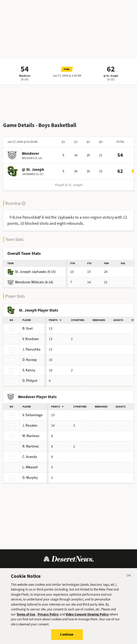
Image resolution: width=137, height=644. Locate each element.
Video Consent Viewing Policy (87, 619)
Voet (28, 328)
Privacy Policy (48, 571)
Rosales (30, 425)
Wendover (25, 76)
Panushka (31, 349)
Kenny (29, 370)
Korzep (30, 360)
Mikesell (30, 467)
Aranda (30, 457)
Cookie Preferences (110, 571)
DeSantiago (33, 415)
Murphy (30, 478)
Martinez (31, 436)
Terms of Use (20, 571)
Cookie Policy (76, 571)
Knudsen (31, 339)
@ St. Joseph (111, 76)
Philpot (30, 381)
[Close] (129, 581)
